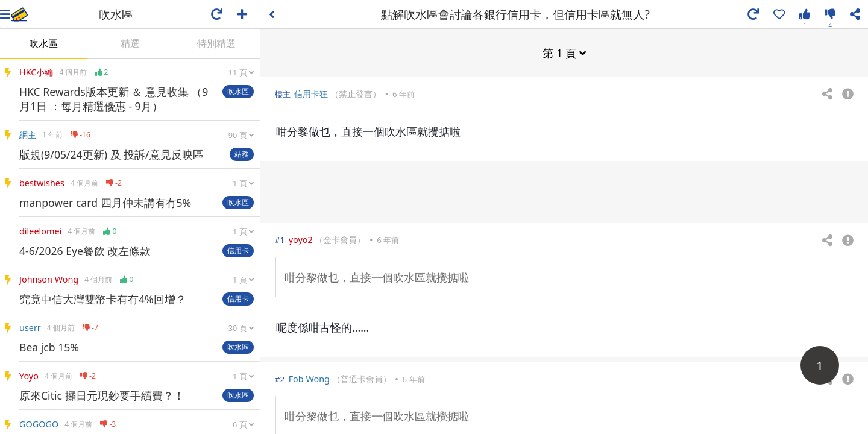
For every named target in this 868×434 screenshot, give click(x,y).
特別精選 (216, 43)
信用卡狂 (311, 93)
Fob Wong (309, 378)
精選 (130, 43)
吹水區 (43, 43)
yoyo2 (301, 239)
